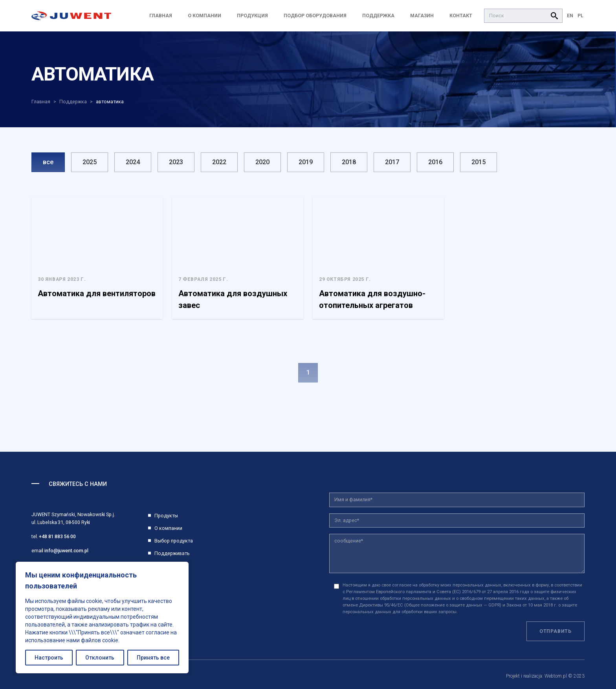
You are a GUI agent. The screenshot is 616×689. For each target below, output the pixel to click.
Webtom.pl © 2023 (565, 676)
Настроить (49, 658)
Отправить (555, 631)
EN (570, 16)
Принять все (153, 658)
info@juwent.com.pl (66, 551)
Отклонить (100, 658)
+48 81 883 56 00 (57, 536)
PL (580, 16)
